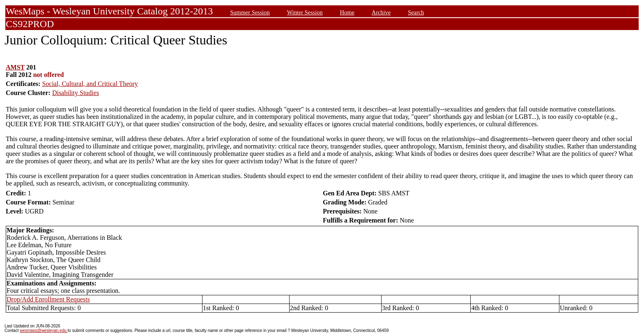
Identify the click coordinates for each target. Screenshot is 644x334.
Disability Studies (76, 93)
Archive (381, 12)
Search (416, 12)
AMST (15, 67)
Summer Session (250, 12)
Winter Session (305, 12)
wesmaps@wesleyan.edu (44, 331)
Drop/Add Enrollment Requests (48, 299)
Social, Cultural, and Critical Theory (90, 84)
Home (347, 12)
